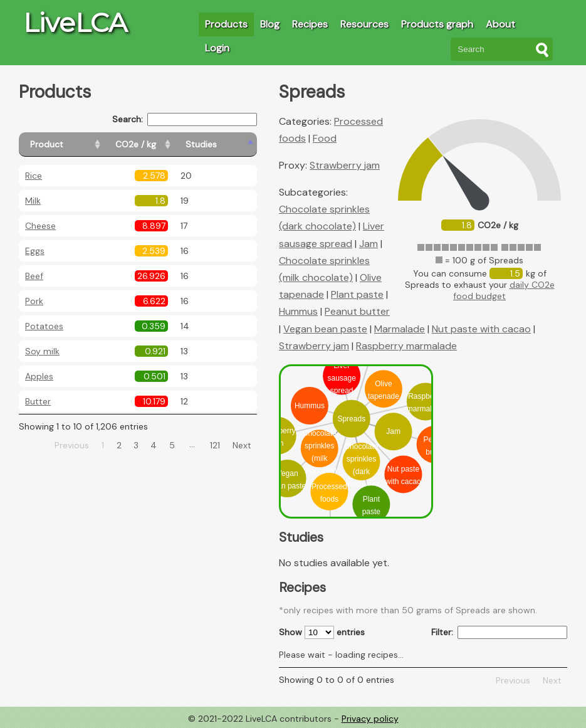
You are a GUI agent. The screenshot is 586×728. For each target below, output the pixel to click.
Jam (369, 244)
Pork (34, 301)
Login (217, 48)
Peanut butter (357, 311)
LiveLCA (75, 23)
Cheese (40, 226)
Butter (38, 401)
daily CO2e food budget (504, 290)
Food (325, 138)
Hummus (298, 311)
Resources (364, 24)
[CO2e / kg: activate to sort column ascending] (167, 145)
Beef (34, 276)
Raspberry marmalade (406, 346)
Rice (34, 176)
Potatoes (44, 326)
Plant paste (357, 294)
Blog (270, 24)
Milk (33, 201)
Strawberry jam (345, 165)
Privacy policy (370, 719)
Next (242, 445)
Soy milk (42, 351)
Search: (185, 119)
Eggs (35, 251)
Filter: (499, 632)
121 (215, 445)
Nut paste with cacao (481, 329)
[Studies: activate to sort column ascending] (230, 145)
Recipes (310, 24)
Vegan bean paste (325, 329)
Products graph (437, 24)
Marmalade (400, 329)
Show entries (322, 632)
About (500, 24)
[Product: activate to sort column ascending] (76, 145)
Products (226, 24)
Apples (39, 376)
